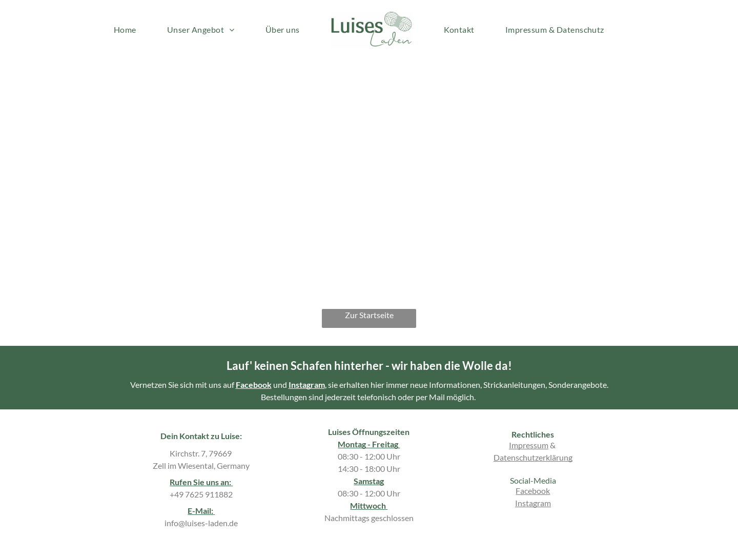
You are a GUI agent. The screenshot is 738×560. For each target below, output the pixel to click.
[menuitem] (125, 30)
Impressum (529, 445)
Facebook (254, 385)
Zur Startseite (369, 315)
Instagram (307, 385)
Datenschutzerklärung (533, 457)
